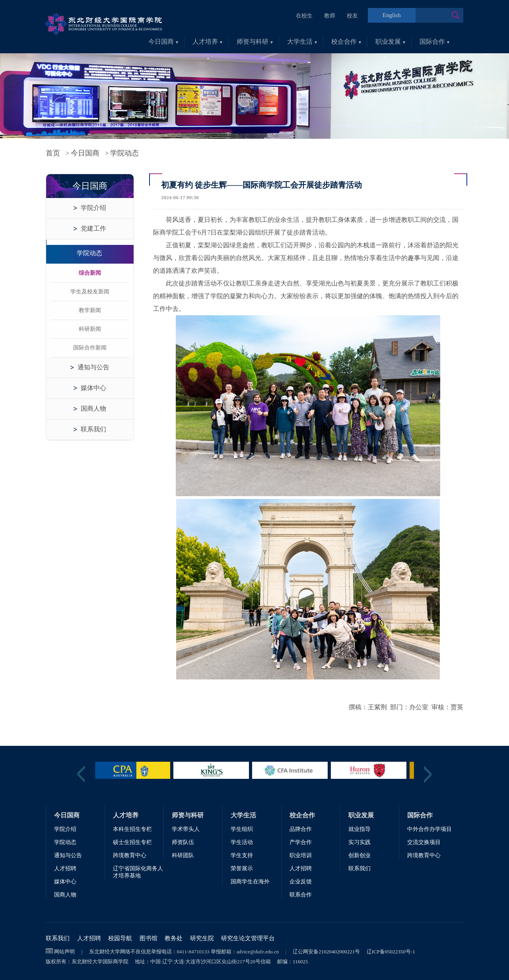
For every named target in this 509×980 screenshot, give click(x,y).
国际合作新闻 (90, 348)
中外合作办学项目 (429, 829)
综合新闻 (90, 273)
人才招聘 (65, 868)
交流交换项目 (424, 842)
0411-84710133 (193, 952)
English (392, 15)
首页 (53, 153)
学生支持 (242, 855)
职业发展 (390, 42)
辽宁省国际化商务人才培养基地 (138, 872)
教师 (330, 16)
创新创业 (359, 855)
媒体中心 (93, 388)
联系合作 (301, 895)
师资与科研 (255, 42)
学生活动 (242, 842)
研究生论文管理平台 (248, 938)
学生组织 (242, 829)
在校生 (304, 16)
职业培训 (301, 855)
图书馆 (149, 938)
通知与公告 (93, 367)
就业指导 (359, 829)
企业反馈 (301, 882)
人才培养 (207, 42)
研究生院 (202, 938)
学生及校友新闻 (90, 292)
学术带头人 (186, 829)
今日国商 (163, 42)
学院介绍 (93, 208)
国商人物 (93, 408)
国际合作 (434, 42)
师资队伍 (183, 842)
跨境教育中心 (130, 855)
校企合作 (346, 42)
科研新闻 (90, 329)
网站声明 (64, 952)
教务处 (174, 938)
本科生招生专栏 (132, 829)
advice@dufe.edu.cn (258, 952)
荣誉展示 (242, 868)
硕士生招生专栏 (132, 842)
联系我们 (93, 429)
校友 (352, 16)
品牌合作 (301, 829)
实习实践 (359, 842)
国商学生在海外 (250, 882)
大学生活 (302, 42)
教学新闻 (90, 310)
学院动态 (124, 153)
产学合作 (301, 842)
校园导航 (120, 938)
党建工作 (93, 228)
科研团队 (183, 855)
